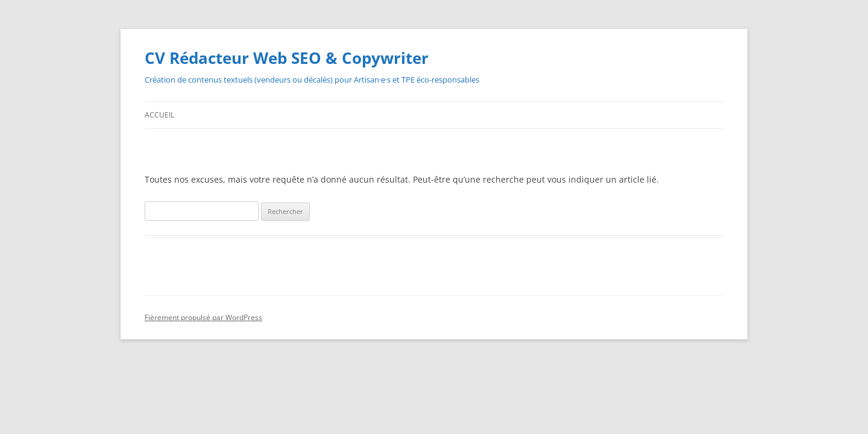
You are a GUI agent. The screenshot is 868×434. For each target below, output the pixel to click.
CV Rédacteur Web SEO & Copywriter (287, 58)
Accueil (159, 115)
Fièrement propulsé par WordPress (203, 317)
